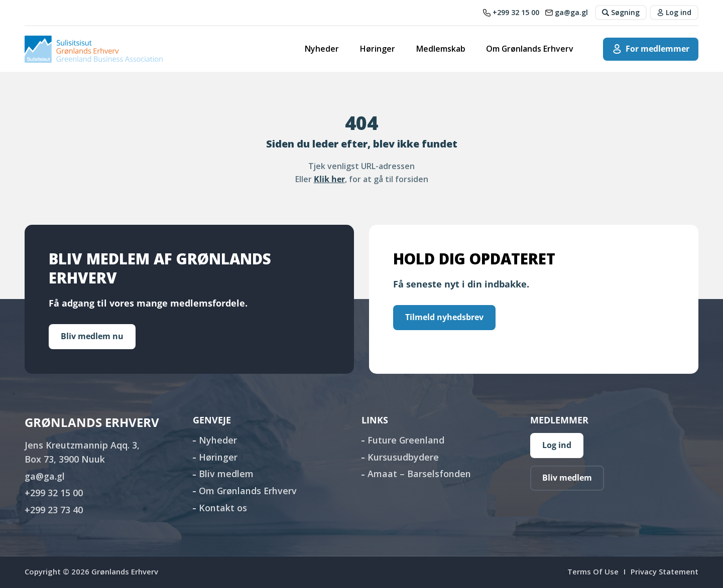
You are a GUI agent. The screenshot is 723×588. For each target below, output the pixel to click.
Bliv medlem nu (92, 336)
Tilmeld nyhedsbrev (444, 317)
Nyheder (322, 49)
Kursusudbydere (403, 457)
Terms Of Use (593, 571)
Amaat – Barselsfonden (419, 474)
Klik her (329, 179)
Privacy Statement (665, 571)
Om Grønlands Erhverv (530, 49)
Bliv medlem (226, 474)
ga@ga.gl (45, 476)
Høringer (378, 49)
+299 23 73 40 (54, 510)
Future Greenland (406, 440)
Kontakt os (223, 508)
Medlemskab (441, 49)
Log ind (557, 445)
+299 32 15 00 (54, 493)
